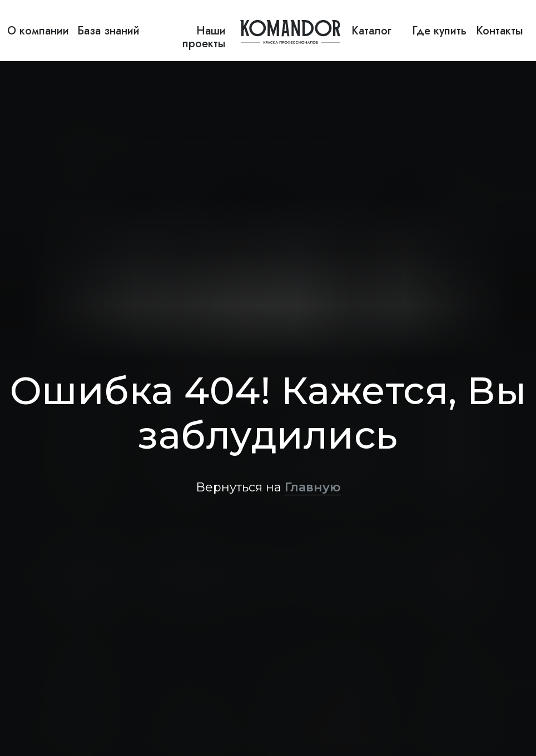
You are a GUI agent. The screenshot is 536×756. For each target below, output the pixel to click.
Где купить (439, 31)
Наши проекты (204, 37)
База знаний (108, 31)
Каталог (371, 31)
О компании (38, 31)
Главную (313, 487)
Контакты (500, 31)
